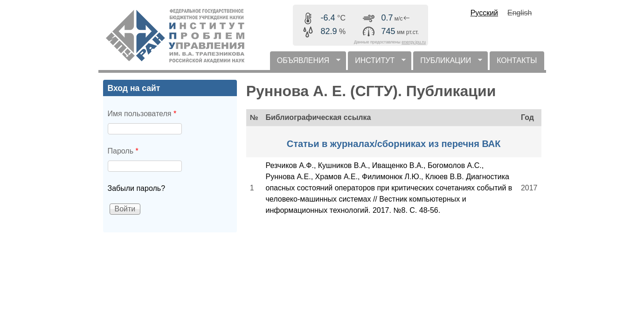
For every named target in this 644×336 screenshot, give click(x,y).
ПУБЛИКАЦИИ (448, 63)
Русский (484, 13)
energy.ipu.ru (414, 42)
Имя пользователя (142, 114)
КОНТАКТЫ (517, 60)
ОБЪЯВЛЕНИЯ (305, 63)
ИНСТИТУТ (377, 63)
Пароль (123, 151)
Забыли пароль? (137, 188)
